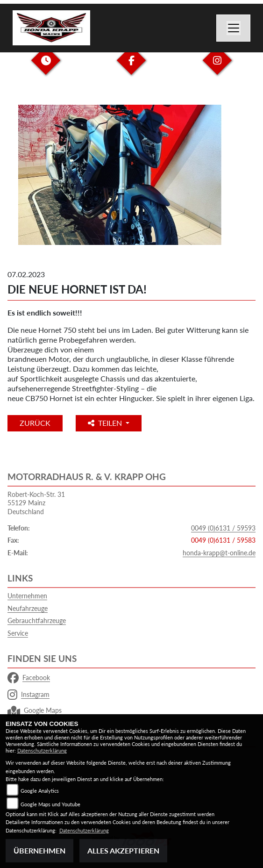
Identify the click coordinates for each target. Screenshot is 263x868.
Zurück (35, 423)
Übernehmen (39, 850)
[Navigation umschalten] (234, 28)
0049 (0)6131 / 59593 (223, 528)
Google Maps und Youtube (50, 804)
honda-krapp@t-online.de (219, 553)
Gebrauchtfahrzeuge (37, 621)
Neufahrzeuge (28, 608)
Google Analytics (40, 791)
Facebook (29, 678)
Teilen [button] (106, 423)
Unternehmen (27, 596)
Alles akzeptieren (123, 850)
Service (18, 633)
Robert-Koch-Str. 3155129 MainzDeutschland (36, 503)
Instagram (28, 695)
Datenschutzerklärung (42, 750)
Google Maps (35, 710)
